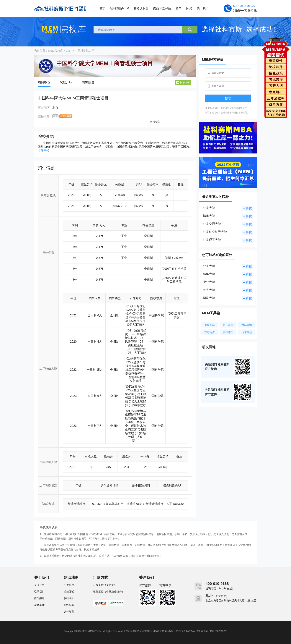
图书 (179, 8)
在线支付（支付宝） (105, 585)
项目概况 (44, 82)
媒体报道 (39, 598)
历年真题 (247, 332)
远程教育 (69, 612)
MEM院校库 (55, 51)
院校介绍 (66, 82)
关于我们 (203, 8)
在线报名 (69, 605)
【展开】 (44, 151)
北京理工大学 (212, 240)
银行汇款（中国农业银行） (109, 592)
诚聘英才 (39, 605)
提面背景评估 (162, 8)
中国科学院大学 (85, 51)
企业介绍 (39, 585)
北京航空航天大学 (215, 232)
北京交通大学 (212, 224)
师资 (189, 8)
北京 (69, 51)
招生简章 (228, 325)
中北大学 (209, 282)
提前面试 (210, 325)
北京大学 (209, 208)
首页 (103, 8)
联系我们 (39, 592)
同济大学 (209, 298)
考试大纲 (247, 325)
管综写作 (210, 332)
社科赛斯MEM (120, 8)
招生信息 (88, 82)
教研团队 (69, 598)
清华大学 (209, 216)
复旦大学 (209, 290)
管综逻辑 (228, 332)
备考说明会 (141, 8)
